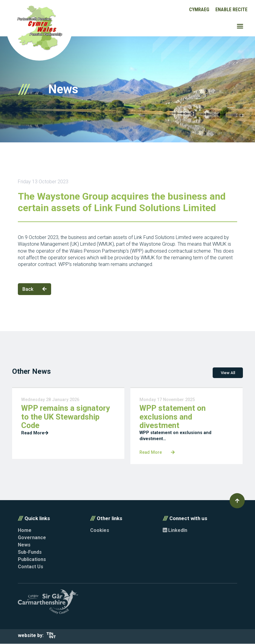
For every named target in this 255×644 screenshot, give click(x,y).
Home (25, 531)
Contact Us (31, 567)
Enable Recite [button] (231, 10)
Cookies (100, 531)
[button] (237, 501)
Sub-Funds (30, 552)
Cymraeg (199, 10)
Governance (32, 538)
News (24, 545)
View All (228, 373)
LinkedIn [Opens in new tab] (175, 531)
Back (34, 289)
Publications (32, 560)
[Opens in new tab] (51, 637)
